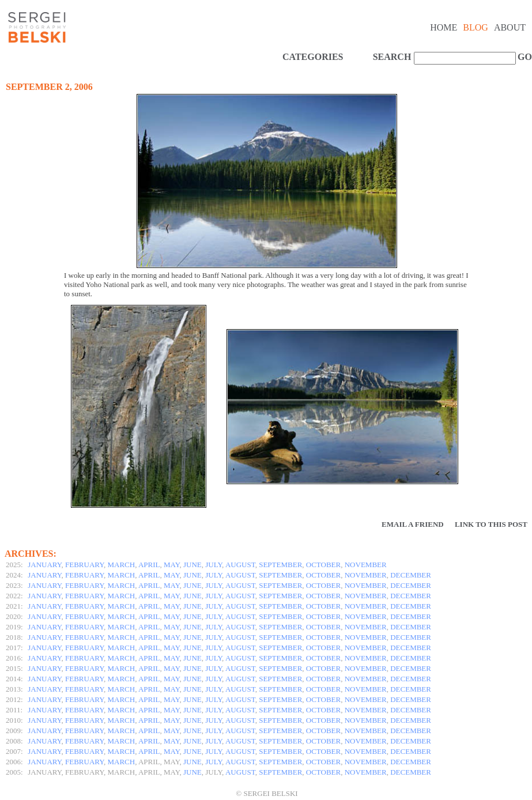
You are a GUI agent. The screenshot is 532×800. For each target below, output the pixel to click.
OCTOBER (323, 565)
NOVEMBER (366, 565)
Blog (476, 27)
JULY (214, 565)
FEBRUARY (84, 565)
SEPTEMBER (280, 565)
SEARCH (392, 57)
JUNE (193, 565)
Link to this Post (491, 524)
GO (523, 57)
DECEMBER (411, 575)
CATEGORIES (313, 57)
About (510, 27)
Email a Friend (413, 524)
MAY (171, 565)
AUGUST (240, 565)
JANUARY (44, 565)
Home (444, 27)
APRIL (149, 565)
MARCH (122, 565)
